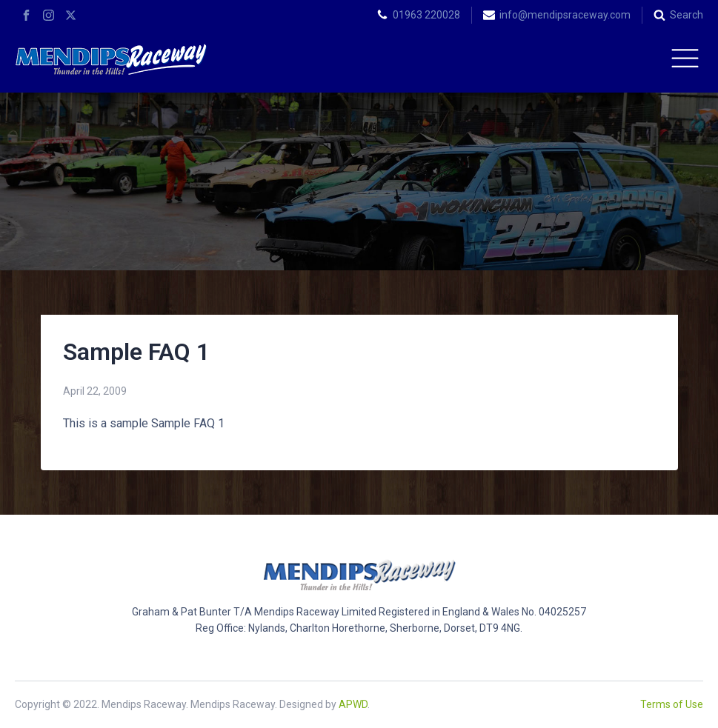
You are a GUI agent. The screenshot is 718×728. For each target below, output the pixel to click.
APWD (353, 704)
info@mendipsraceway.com (565, 15)
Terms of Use (672, 704)
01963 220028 (426, 15)
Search (687, 15)
